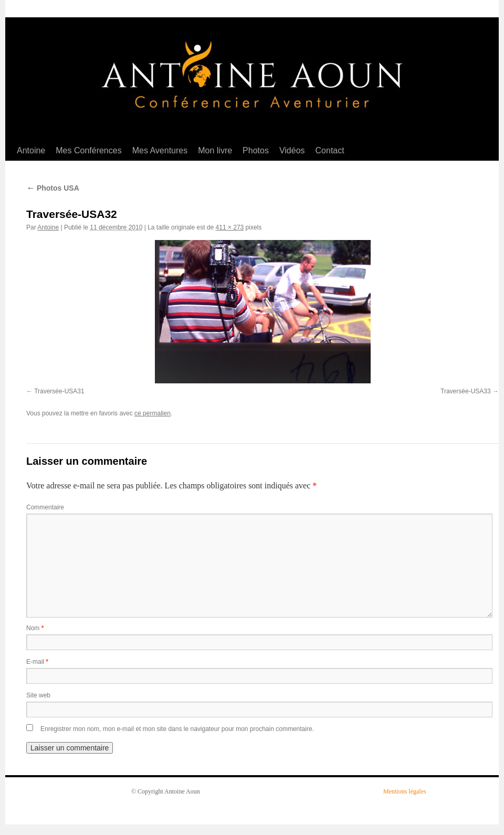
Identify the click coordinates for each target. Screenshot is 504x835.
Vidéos (292, 150)
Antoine (31, 150)
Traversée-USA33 (466, 391)
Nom (35, 628)
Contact (330, 150)
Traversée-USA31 (59, 391)
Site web (38, 695)
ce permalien (153, 413)
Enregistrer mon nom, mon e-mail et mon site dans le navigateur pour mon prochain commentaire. (177, 729)
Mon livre (215, 150)
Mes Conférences (88, 150)
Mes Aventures (160, 150)
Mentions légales (405, 791)
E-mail (37, 662)
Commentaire (45, 507)
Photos (256, 150)
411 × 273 (230, 227)
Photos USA (53, 188)
